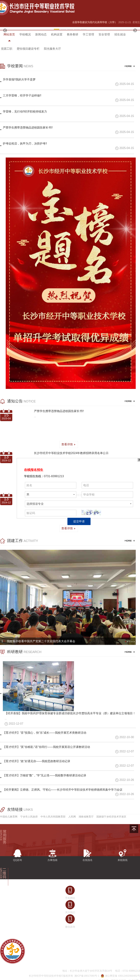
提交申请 (79, 521)
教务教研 (73, 34)
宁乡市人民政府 (29, 817)
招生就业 (120, 34)
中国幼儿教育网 (9, 817)
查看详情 (69, 444)
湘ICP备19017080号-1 (87, 976)
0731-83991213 (54, 476)
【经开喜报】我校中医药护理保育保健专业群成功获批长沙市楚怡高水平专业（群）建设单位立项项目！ (70, 713)
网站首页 (9, 34)
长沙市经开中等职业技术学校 (45, 976)
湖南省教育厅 (86, 817)
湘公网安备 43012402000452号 (120, 976)
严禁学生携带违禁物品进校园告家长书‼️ (59, 411)
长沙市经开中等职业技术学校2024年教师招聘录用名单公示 (71, 453)
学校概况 (25, 34)
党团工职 (7, 49)
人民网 (72, 817)
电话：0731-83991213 (128, 971)
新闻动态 (41, 34)
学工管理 (88, 34)
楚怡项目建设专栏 (28, 49)
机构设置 (57, 34)
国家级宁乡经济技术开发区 (111, 817)
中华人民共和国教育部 (53, 817)
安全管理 (104, 34)
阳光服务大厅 (52, 49)
